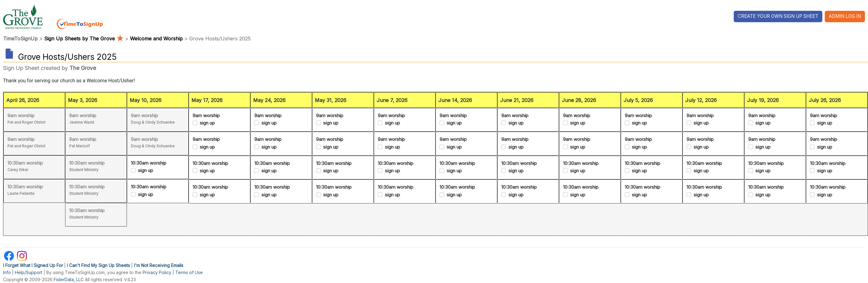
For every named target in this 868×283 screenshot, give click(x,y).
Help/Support (29, 272)
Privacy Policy (157, 272)
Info (7, 272)
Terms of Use (189, 272)
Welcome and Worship (156, 39)
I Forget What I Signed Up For (33, 265)
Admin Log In (845, 16)
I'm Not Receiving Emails (159, 265)
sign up (146, 170)
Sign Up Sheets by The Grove (85, 39)
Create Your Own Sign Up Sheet (778, 16)
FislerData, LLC (69, 279)
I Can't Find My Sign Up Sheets (98, 265)
